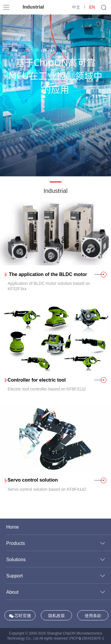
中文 (76, 7)
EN (92, 7)
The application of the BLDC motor (47, 274)
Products (16, 543)
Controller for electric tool (37, 380)
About (12, 592)
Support (15, 576)
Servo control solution (33, 480)
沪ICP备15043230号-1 (86, 638)
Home (13, 527)
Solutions (16, 560)
